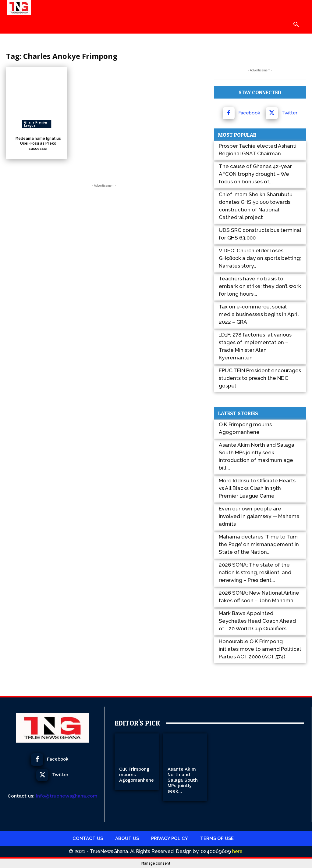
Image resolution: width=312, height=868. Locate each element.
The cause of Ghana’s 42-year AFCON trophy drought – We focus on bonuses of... (255, 174)
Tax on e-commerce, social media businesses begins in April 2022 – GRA (259, 314)
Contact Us (88, 838)
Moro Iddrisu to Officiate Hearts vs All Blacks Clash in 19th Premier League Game (257, 488)
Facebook (249, 113)
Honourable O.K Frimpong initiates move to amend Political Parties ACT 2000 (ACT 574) (260, 649)
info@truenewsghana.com (67, 796)
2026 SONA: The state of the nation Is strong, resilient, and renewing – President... (255, 572)
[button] (296, 24)
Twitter (289, 113)
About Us (127, 838)
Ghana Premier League (36, 124)
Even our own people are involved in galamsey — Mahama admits (259, 516)
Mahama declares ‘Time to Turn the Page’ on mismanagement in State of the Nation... (259, 544)
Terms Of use (217, 838)
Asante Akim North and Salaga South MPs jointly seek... (183, 780)
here (237, 851)
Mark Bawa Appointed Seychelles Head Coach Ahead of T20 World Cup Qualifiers (257, 621)
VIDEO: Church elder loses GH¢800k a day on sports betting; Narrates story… (260, 258)
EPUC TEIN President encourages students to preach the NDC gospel (260, 378)
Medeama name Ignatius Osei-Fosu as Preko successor (38, 143)
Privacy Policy (170, 838)
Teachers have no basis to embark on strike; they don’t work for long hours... (260, 286)
